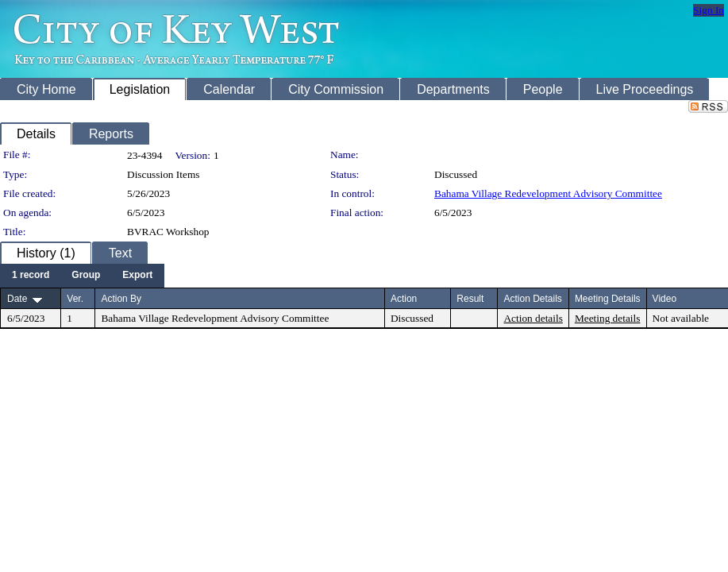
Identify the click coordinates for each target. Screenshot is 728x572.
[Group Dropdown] (86, 276)
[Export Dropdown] (137, 276)
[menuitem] (31, 276)
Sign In (709, 10)
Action (404, 299)
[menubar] (82, 276)
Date (17, 299)
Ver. (75, 299)
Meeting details (608, 318)
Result (470, 299)
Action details (533, 318)
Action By (121, 299)
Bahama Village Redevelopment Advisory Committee (548, 193)
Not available (681, 318)
